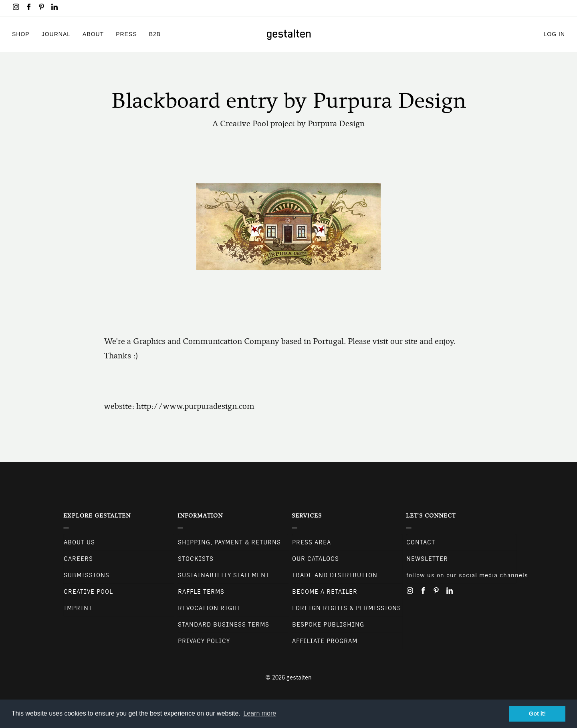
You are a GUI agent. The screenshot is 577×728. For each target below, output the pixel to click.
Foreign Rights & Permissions (347, 608)
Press (126, 34)
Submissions (87, 575)
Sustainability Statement (224, 575)
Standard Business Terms (224, 625)
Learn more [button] (260, 713)
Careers (78, 559)
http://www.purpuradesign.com (195, 406)
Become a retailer (325, 592)
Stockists (196, 559)
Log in (554, 34)
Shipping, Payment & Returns (229, 542)
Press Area (312, 542)
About (93, 34)
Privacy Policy (204, 641)
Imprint (78, 608)
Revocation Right (209, 608)
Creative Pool (88, 592)
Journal (56, 34)
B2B (155, 34)
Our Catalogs (316, 559)
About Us (79, 542)
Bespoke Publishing (328, 625)
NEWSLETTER (427, 559)
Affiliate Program (325, 641)
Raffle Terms (201, 592)
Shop (21, 34)
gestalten (299, 677)
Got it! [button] (537, 714)
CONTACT (421, 542)
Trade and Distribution (335, 575)
